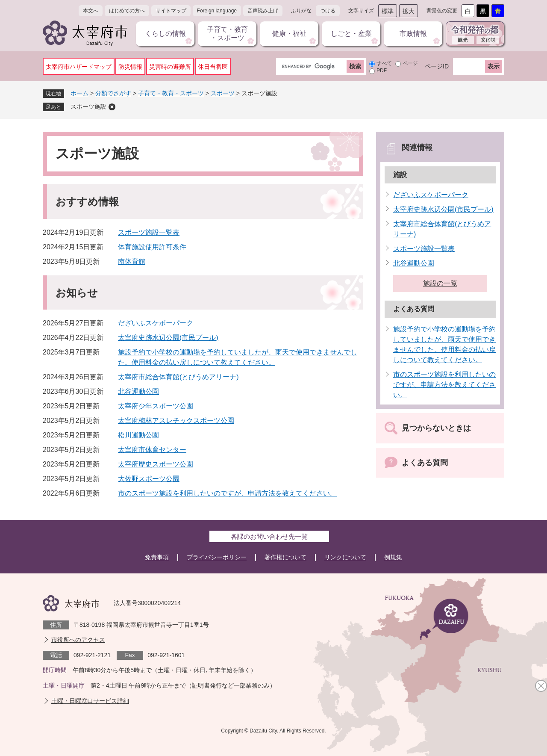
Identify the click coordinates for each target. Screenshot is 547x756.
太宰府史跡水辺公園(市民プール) (168, 338)
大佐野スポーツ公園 (149, 479)
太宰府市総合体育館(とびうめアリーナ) (178, 377)
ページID (437, 66)
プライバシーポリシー (217, 557)
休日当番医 (213, 67)
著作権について (285, 557)
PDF (382, 71)
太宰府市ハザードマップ (79, 67)
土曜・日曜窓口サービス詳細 (90, 701)
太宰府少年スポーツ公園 (156, 406)
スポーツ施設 (88, 106)
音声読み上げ (263, 11)
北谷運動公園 (138, 391)
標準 (388, 11)
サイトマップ (171, 11)
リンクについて (345, 557)
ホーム (79, 93)
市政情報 (413, 34)
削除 (112, 107)
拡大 (409, 11)
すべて (384, 63)
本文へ (91, 11)
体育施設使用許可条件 (152, 247)
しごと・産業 (351, 34)
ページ (410, 63)
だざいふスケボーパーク (156, 323)
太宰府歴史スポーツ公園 (156, 464)
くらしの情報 (165, 34)
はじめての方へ (127, 11)
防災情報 (130, 67)
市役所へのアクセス (78, 640)
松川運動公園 (138, 435)
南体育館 (132, 261)
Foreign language (217, 11)
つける (328, 11)
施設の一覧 (440, 283)
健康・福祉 (289, 34)
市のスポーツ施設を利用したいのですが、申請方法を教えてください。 (227, 493)
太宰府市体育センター (152, 450)
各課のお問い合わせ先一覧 (269, 536)
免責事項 (157, 557)
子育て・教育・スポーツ (227, 34)
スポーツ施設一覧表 (149, 232)
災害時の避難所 (170, 67)
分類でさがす (113, 93)
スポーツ (223, 93)
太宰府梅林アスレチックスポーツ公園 (176, 421)
